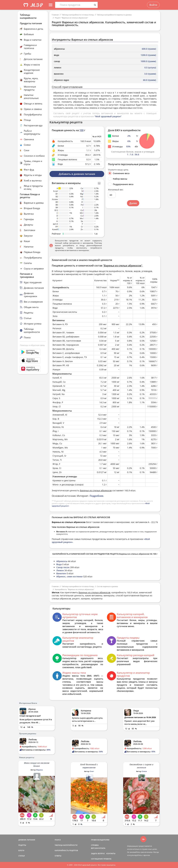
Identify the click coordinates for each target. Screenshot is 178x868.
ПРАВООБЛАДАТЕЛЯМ (100, 840)
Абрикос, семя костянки (69, 576)
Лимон (60, 570)
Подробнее (96, 496)
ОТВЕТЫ (58, 856)
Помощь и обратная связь (32, 345)
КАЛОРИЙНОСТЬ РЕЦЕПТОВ (66, 850)
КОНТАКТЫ (111, 853)
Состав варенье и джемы (107, 586)
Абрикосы (62, 561)
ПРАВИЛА (107, 859)
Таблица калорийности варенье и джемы (114, 15)
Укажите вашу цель (118, 170)
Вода (59, 564)
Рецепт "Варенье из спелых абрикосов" (71, 18)
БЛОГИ (21, 850)
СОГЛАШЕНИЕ (97, 859)
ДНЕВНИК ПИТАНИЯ (27, 840)
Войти (153, 5)
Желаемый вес (116, 190)
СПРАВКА (95, 845)
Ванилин (61, 573)
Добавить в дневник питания (77, 174)
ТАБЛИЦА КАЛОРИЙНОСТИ (66, 845)
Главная (55, 15)
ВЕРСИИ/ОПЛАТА (98, 848)
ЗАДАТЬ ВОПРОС (98, 853)
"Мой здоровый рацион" (108, 116)
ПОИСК (58, 840)
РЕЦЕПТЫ (22, 845)
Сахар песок (63, 567)
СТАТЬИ (22, 856)
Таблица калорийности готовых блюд (78, 15)
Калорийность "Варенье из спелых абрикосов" (75, 589)
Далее (133, 203)
